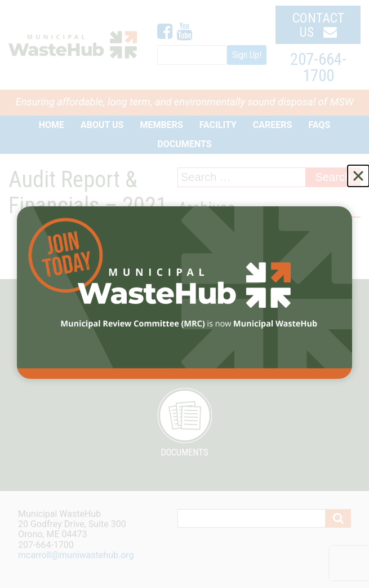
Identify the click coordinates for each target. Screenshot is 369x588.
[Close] (358, 176)
